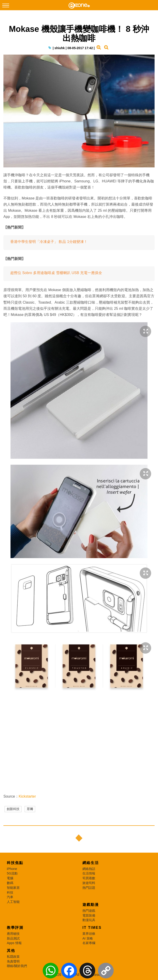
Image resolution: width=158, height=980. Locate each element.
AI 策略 (88, 938)
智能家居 (13, 888)
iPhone (12, 869)
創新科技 (13, 809)
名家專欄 (89, 943)
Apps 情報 (14, 943)
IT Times (92, 928)
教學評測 (15, 928)
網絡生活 (91, 863)
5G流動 (12, 873)
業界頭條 (89, 934)
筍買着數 (89, 878)
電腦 (10, 878)
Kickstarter (27, 796)
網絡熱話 (89, 869)
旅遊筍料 (89, 883)
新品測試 (13, 938)
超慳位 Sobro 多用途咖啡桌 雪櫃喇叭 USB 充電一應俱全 (56, 273)
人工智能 (13, 902)
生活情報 (89, 873)
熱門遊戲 (89, 911)
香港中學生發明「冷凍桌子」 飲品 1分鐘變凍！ (49, 242)
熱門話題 (89, 888)
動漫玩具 (89, 920)
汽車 (10, 897)
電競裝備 (89, 915)
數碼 (10, 883)
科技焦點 (15, 863)
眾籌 (30, 809)
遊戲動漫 (91, 905)
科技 (10, 892)
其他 (11, 951)
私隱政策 (13, 957)
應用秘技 (13, 934)
